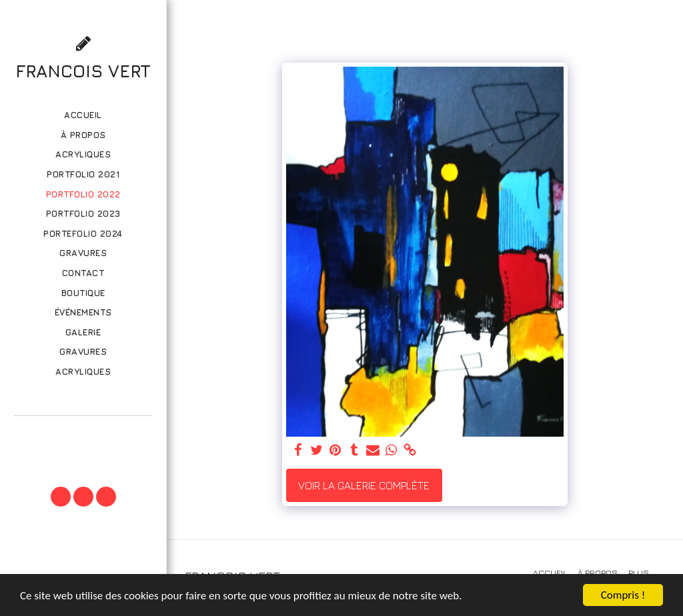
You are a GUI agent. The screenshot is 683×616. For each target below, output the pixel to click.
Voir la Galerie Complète (364, 485)
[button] (83, 434)
